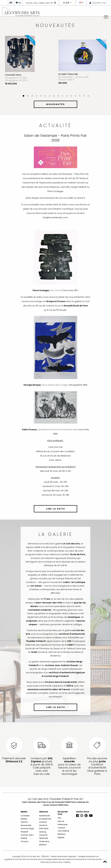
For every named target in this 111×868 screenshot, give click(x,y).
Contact (61, 828)
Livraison (43, 822)
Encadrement (45, 819)
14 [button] (80, 96)
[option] (29, 65)
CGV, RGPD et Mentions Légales (63, 834)
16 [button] (88, 96)
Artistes (24, 819)
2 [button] (28, 96)
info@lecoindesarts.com (89, 856)
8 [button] (54, 96)
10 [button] (62, 96)
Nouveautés (26, 825)
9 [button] (58, 96)
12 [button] (71, 96)
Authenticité (44, 816)
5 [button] (41, 96)
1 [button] (23, 96)
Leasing (43, 832)
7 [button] (49, 96)
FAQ (59, 818)
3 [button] (32, 96)
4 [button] (36, 96)
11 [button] (67, 96)
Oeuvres (24, 822)
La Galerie (25, 816)
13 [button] (75, 96)
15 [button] (84, 96)
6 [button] (45, 96)
